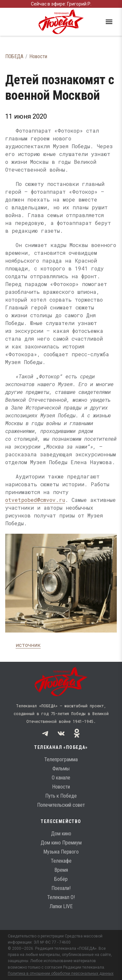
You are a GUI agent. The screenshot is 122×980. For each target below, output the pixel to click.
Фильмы (61, 769)
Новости (38, 56)
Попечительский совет (61, 805)
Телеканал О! (61, 897)
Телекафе (61, 861)
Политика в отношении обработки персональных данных (61, 973)
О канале (61, 778)
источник (28, 645)
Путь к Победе (61, 796)
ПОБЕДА (14, 56)
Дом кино (61, 834)
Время (61, 870)
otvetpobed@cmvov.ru (35, 500)
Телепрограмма (61, 759)
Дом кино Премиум (61, 843)
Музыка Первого (61, 852)
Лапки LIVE (61, 906)
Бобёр (61, 879)
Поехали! (61, 888)
